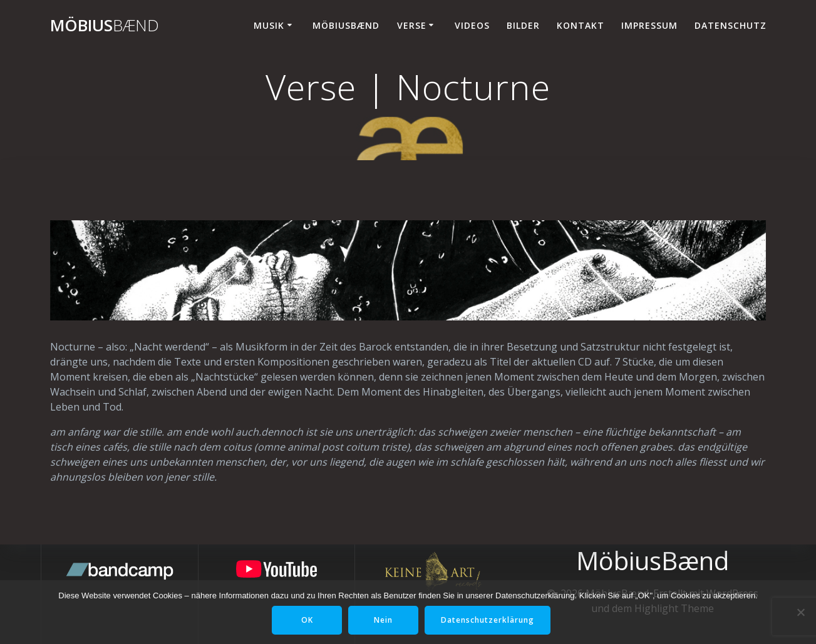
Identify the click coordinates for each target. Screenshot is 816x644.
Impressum (649, 25)
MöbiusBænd (346, 25)
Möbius (105, 26)
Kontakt (581, 25)
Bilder (523, 25)
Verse (412, 25)
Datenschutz (731, 25)
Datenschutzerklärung (488, 620)
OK (307, 620)
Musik (269, 25)
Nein (383, 620)
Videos (472, 25)
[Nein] (800, 612)
